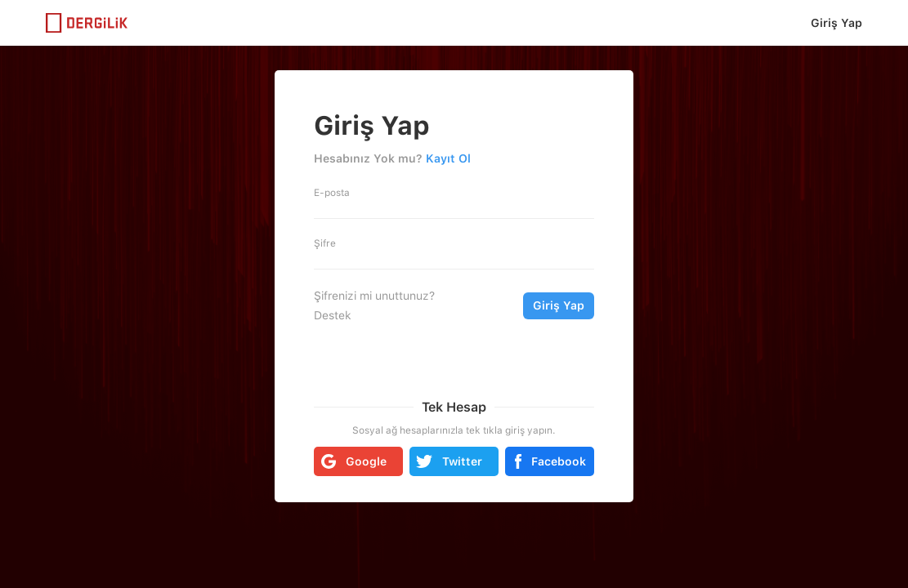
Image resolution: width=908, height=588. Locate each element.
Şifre (325, 243)
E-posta (332, 193)
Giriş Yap (836, 23)
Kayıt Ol (448, 158)
